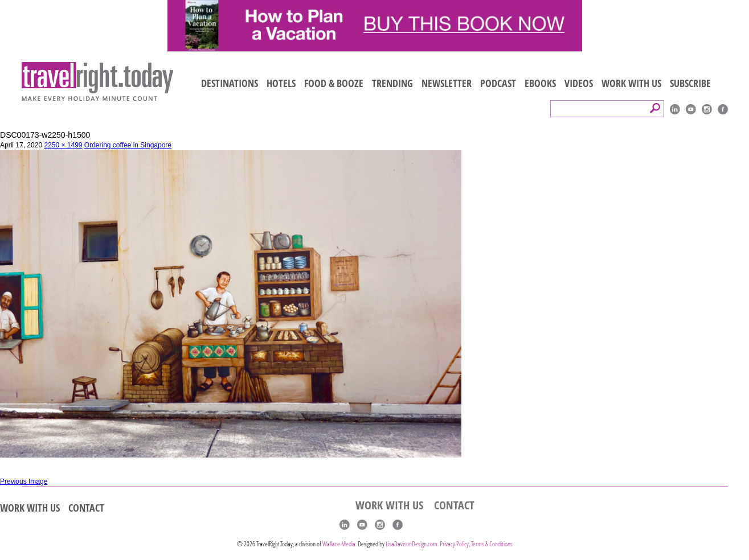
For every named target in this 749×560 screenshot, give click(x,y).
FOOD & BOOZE (334, 83)
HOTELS (281, 83)
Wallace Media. (339, 544)
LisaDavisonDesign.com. (413, 544)
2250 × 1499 (63, 145)
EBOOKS (540, 83)
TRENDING (392, 83)
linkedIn (675, 109)
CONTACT (86, 508)
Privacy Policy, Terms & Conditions (476, 544)
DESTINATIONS (230, 83)
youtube (691, 109)
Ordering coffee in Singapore (128, 145)
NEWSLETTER (447, 83)
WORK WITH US (631, 83)
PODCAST (498, 83)
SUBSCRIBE (690, 83)
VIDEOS (579, 83)
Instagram (707, 109)
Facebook (723, 109)
